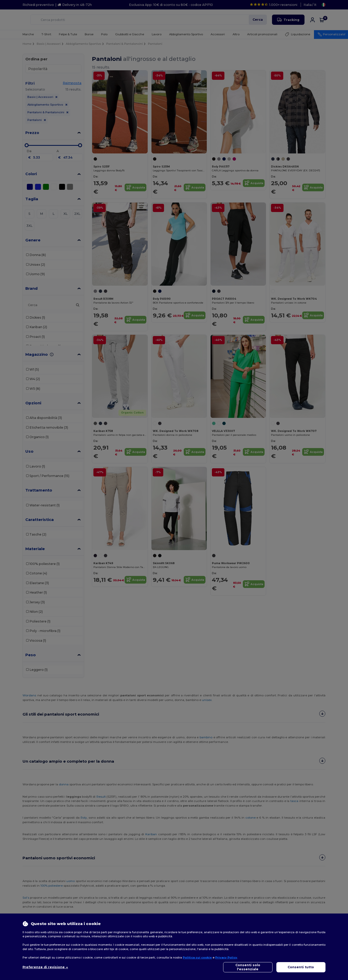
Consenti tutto (301, 967)
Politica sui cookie (197, 957)
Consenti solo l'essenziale (248, 967)
